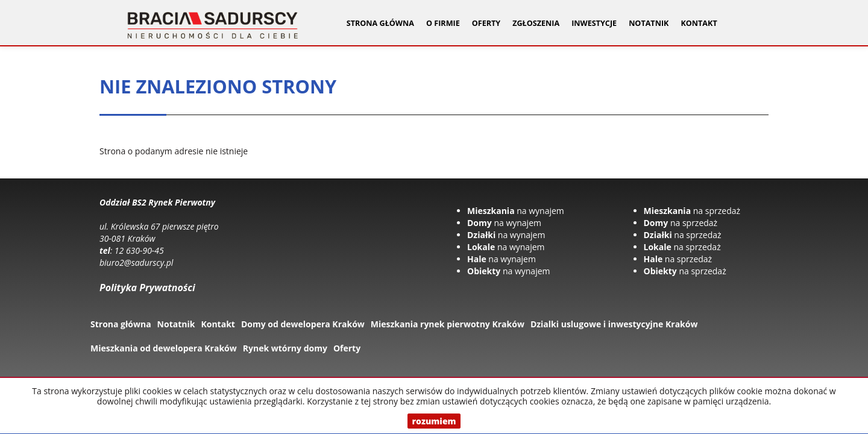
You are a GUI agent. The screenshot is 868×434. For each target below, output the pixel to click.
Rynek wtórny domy (285, 348)
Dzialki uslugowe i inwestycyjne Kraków (614, 324)
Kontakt (699, 23)
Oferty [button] (486, 23)
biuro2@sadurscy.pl (136, 263)
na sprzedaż (692, 211)
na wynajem (516, 211)
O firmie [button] (443, 23)
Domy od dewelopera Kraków (303, 324)
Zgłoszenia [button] (536, 23)
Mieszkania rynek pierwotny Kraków (448, 324)
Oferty (347, 348)
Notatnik (649, 23)
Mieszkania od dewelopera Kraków (164, 348)
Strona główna (380, 23)
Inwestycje (594, 23)
